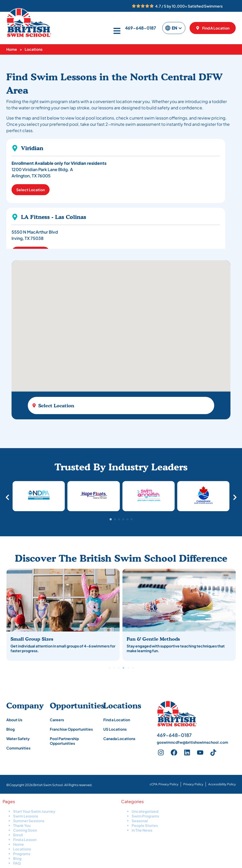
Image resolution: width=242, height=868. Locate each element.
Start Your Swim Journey (34, 811)
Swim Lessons (26, 816)
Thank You (22, 825)
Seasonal (140, 821)
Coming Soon (25, 830)
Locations (22, 849)
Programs (22, 854)
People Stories (145, 825)
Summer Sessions (29, 821)
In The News (142, 830)
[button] (111, 519)
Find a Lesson (25, 839)
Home (12, 49)
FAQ (17, 863)
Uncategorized (145, 811)
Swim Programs (145, 816)
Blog (17, 858)
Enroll (18, 835)
